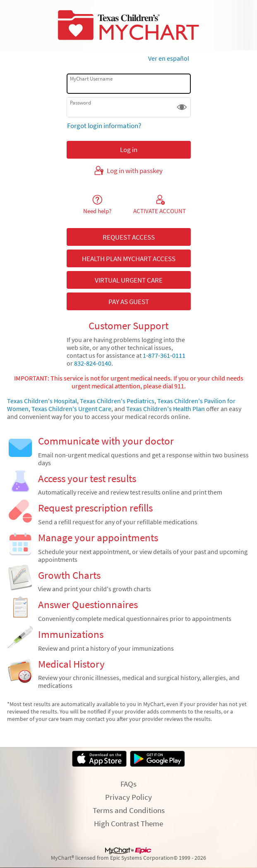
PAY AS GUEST (129, 302)
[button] (182, 107)
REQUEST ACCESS (129, 237)
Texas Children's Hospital (42, 401)
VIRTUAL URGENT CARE (129, 280)
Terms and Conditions (129, 810)
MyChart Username (91, 79)
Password (80, 103)
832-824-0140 (92, 363)
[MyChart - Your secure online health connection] (128, 25)
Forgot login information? (104, 126)
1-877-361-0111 (164, 356)
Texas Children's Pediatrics (117, 401)
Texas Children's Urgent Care (71, 409)
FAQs (128, 784)
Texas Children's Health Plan (166, 409)
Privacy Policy (128, 797)
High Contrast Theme (128, 823)
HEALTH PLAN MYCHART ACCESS (129, 259)
